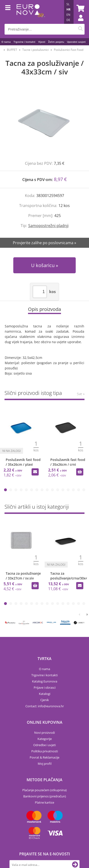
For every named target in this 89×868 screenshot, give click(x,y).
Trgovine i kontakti (24, 42)
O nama (6, 42)
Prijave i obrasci (45, 687)
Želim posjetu (56, 42)
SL (68, 4)
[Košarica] (80, 8)
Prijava (78, 23)
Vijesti (42, 42)
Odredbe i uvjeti (44, 745)
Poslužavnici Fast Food (69, 50)
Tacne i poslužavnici (35, 50)
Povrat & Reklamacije (44, 757)
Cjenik (45, 700)
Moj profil (45, 764)
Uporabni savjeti (76, 42)
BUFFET (12, 50)
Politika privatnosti (45, 751)
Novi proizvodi (44, 733)
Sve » (81, 394)
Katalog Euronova (45, 681)
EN (68, 15)
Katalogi (45, 694)
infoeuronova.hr (51, 706)
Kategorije (45, 739)
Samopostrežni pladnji (48, 226)
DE (68, 20)
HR (68, 9)
